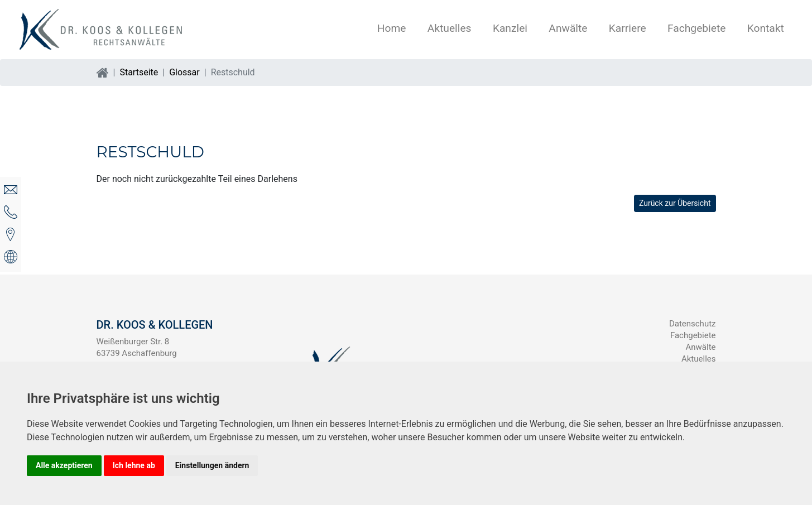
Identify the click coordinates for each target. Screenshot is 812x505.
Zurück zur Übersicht (675, 203)
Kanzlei (510, 28)
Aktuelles (450, 28)
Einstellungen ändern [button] (212, 465)
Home (392, 28)
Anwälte (568, 28)
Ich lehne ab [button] (134, 465)
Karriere (628, 28)
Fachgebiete (696, 28)
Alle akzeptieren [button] (64, 465)
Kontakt (766, 28)
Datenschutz (693, 324)
